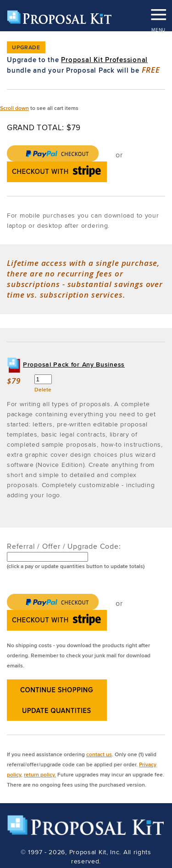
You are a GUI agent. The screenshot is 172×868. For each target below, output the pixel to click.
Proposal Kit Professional (104, 60)
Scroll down (14, 108)
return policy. (40, 774)
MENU (158, 11)
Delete (43, 389)
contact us (99, 754)
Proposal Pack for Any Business (74, 364)
